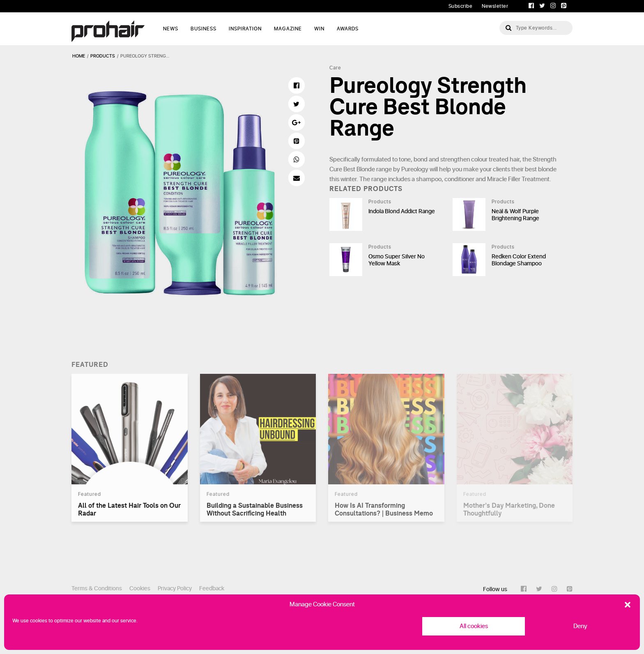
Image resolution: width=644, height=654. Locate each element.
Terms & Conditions (97, 588)
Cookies (140, 588)
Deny (580, 626)
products (103, 56)
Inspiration (245, 29)
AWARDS (348, 29)
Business (204, 29)
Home (79, 56)
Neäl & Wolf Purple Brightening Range (515, 215)
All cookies (474, 626)
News (171, 29)
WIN (319, 29)
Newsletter (495, 6)
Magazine (288, 29)
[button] (628, 605)
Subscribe (461, 6)
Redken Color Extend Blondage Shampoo (519, 260)
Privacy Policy (175, 588)
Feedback (212, 588)
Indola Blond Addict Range (402, 211)
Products (380, 202)
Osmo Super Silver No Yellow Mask (397, 260)
